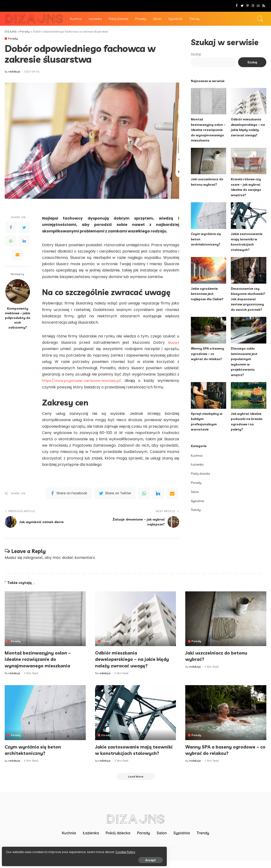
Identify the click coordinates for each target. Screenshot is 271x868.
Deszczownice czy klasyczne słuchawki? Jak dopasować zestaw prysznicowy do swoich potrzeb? (248, 299)
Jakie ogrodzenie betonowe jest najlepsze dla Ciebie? (208, 294)
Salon (195, 492)
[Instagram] (253, 6)
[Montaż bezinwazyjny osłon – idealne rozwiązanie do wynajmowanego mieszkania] (209, 101)
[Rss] (264, 6)
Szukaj (196, 54)
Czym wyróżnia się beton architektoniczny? (36, 750)
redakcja (14, 72)
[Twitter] (242, 6)
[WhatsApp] (11, 241)
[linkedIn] (158, 493)
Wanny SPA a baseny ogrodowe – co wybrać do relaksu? (208, 354)
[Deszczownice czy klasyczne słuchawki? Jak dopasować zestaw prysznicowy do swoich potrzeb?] (249, 270)
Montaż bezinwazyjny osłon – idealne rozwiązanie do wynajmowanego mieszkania (209, 130)
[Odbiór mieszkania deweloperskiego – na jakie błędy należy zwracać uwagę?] (249, 101)
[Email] (18, 255)
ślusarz (173, 343)
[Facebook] (237, 6)
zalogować (33, 558)
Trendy (196, 510)
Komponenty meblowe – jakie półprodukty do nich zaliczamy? (18, 318)
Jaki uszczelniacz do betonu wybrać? (220, 656)
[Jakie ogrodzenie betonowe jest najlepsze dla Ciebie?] (209, 270)
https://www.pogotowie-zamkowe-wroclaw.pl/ (86, 381)
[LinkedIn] (24, 241)
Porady (13, 39)
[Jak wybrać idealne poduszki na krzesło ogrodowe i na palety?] (249, 395)
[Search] (260, 19)
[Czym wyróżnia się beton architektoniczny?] (209, 216)
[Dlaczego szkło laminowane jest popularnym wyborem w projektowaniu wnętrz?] (249, 330)
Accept (57, 858)
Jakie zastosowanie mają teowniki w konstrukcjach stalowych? (127, 753)
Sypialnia (198, 501)
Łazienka (197, 464)
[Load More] (135, 783)
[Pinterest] (248, 6)
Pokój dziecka (200, 474)
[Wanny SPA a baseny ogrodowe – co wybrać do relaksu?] (209, 330)
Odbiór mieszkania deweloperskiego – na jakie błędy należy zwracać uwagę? (133, 659)
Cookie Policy (18, 850)
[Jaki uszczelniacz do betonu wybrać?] (209, 161)
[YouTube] (258, 6)
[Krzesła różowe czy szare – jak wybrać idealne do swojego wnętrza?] (249, 161)
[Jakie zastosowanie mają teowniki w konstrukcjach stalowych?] (249, 216)
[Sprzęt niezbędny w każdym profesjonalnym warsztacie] (209, 395)
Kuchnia (197, 456)
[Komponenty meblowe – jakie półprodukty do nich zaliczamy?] (18, 291)
